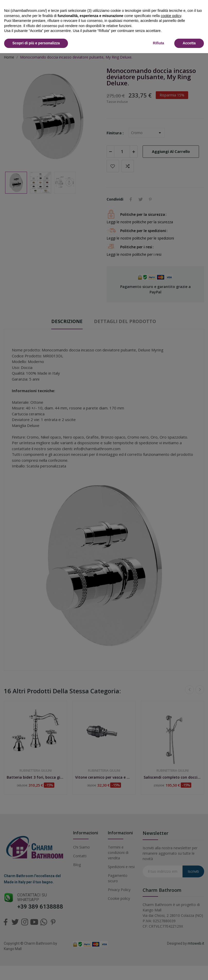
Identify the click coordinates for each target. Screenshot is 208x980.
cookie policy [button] (171, 16)
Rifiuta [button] (159, 43)
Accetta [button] (189, 43)
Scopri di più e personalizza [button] (36, 43)
